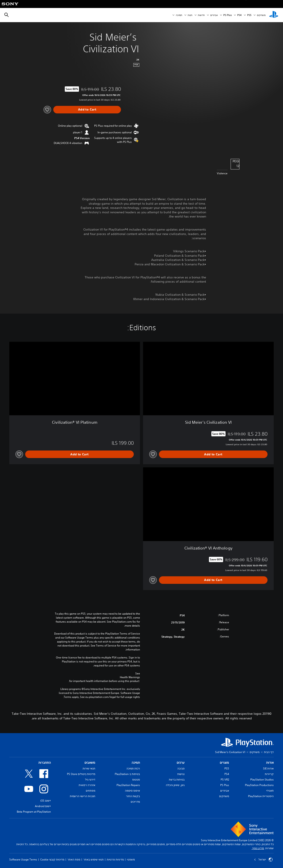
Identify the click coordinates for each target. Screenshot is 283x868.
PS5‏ (249, 15)
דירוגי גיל (90, 780)
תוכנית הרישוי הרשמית (83, 796)
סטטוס (136, 780)
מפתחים (91, 791)
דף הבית (269, 752)
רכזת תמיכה (133, 768)
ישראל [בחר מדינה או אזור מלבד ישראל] (263, 860)
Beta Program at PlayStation (34, 812)
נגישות (181, 774)
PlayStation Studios (262, 780)
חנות (190, 15)
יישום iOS (46, 801)
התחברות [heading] (45, 763)
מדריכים (135, 802)
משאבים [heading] (90, 763)
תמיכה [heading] (136, 763)
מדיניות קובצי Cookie (52, 859)
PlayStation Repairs (128, 785)
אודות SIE (268, 768)
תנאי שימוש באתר (94, 859)
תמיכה (179, 15)
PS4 (239, 15)
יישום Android (43, 806)
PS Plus (228, 15)
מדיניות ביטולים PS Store (81, 774)
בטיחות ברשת (177, 780)
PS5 (227, 768)
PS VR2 (225, 780)
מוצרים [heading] (224, 763)
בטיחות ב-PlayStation (127, 774)
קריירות (269, 774)
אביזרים (214, 15)
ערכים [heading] (181, 763)
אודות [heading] (270, 763)
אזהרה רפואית (87, 785)
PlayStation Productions (259, 785)
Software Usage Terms (23, 859)
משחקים (261, 15)
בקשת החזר (133, 796)
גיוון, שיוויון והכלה (175, 785)
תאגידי (270, 791)
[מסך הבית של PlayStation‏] (274, 15)
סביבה (181, 768)
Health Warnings (130, 677)
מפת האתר (74, 859)
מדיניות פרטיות (115, 859)
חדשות (201, 15)
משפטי (131, 859)
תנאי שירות (89, 768)
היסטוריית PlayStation (261, 796)
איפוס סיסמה (132, 791)
